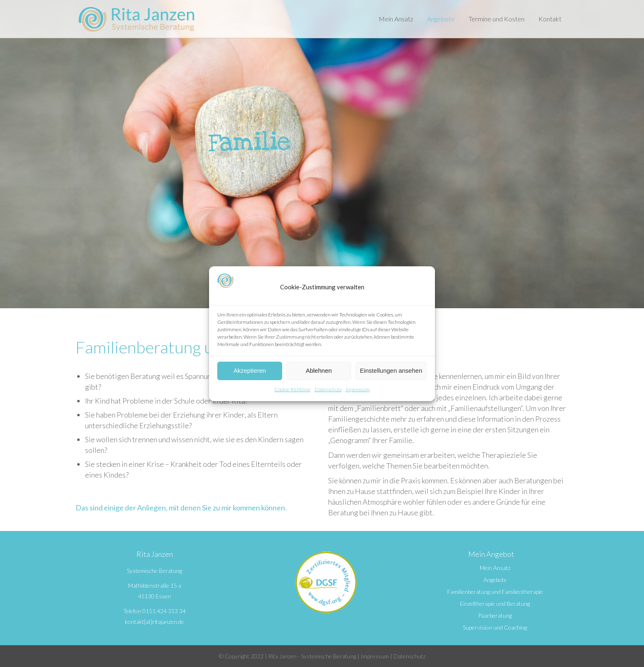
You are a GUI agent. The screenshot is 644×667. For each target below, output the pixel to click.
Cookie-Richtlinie (292, 389)
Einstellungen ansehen (391, 370)
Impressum (358, 389)
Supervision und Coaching (495, 628)
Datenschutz (328, 389)
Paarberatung (495, 616)
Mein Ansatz (495, 568)
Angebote (495, 580)
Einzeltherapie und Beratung (495, 604)
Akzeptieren (250, 370)
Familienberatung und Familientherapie (495, 592)
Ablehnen (319, 370)
